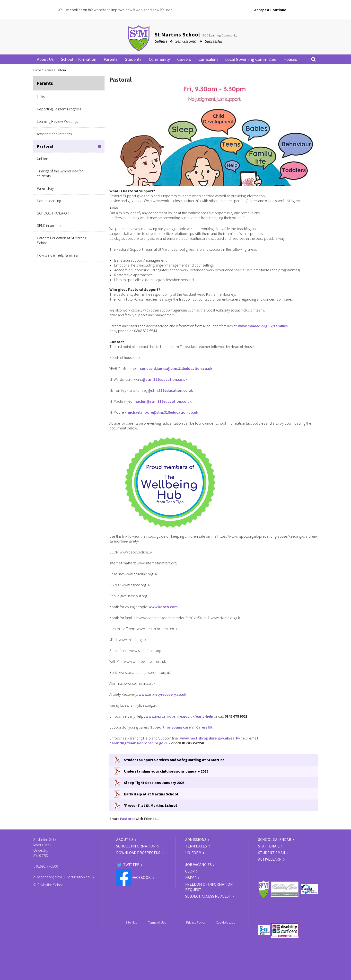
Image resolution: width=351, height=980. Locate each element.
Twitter (128, 864)
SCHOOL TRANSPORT (54, 213)
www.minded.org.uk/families (263, 326)
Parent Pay (45, 188)
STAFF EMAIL (269, 846)
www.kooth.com (163, 607)
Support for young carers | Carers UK (181, 727)
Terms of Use (157, 922)
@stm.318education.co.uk (165, 379)
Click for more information (195, 10)
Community (159, 59)
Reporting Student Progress (59, 109)
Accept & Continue (270, 10)
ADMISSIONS (196, 839)
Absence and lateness (54, 134)
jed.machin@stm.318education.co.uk (159, 401)
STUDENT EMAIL (272, 853)
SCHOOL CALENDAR (275, 839)
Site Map (132, 922)
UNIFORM (193, 853)
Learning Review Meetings (57, 121)
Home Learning (49, 201)
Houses (290, 59)
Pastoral (45, 146)
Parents (111, 59)
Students (133, 59)
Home (37, 70)
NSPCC (191, 878)
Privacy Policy (196, 922)
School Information (79, 59)
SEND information (51, 225)
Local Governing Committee (251, 59)
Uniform (43, 159)
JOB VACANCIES (198, 864)
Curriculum (208, 59)
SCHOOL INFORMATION (136, 846)
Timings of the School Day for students (60, 173)
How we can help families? (58, 255)
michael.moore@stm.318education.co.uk (162, 412)
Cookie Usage (225, 922)
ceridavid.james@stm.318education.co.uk (176, 368)
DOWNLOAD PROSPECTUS (139, 853)
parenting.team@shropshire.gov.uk (140, 743)
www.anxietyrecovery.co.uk (162, 694)
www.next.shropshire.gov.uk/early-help (179, 716)
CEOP (190, 871)
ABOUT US (125, 839)
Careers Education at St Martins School (61, 240)
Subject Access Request (208, 896)
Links (41, 97)
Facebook (134, 877)
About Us (45, 59)
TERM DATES (196, 846)
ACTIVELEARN (270, 859)
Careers (184, 59)
